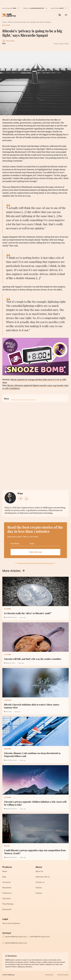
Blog (4, 877)
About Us (39, 871)
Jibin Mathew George (11, 617)
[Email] (45, 544)
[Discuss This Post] (33, 398)
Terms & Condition (63, 975)
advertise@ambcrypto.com (16, 943)
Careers (39, 893)
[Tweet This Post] (18, 398)
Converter (7, 882)
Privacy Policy (49, 975)
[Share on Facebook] (13, 398)
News (5, 871)
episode (10, 131)
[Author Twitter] (21, 498)
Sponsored (7, 909)
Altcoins (7, 609)
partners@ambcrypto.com (16, 937)
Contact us (40, 882)
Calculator (7, 899)
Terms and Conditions (11, 923)
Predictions (7, 893)
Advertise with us (43, 877)
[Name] (20, 544)
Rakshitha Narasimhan (11, 809)
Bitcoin (6, 25)
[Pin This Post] (23, 398)
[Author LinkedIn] (27, 498)
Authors (39, 888)
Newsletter (7, 888)
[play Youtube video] (35, 356)
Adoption (8, 700)
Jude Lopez (9, 712)
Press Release (8, 904)
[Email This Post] (28, 398)
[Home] (4, 22)
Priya (4, 44)
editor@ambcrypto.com (40, 937)
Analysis (7, 749)
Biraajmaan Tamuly (10, 663)
